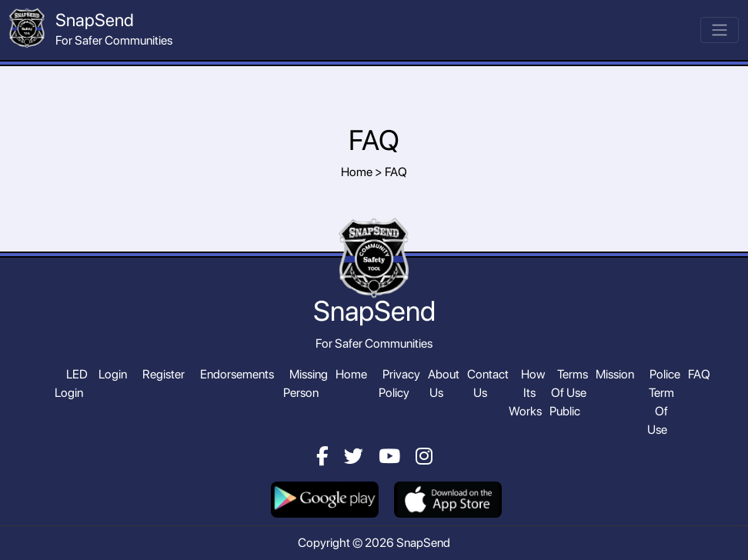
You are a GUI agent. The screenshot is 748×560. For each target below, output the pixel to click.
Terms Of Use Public (569, 393)
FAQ (699, 374)
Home (351, 374)
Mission (615, 374)
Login (113, 374)
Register (164, 374)
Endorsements (237, 374)
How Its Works (527, 393)
